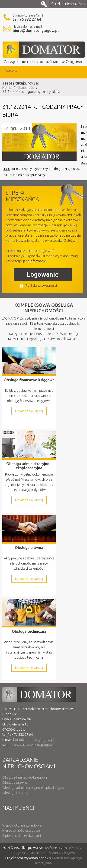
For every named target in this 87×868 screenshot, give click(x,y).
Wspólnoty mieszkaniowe (22, 825)
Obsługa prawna (15, 782)
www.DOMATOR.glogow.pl (35, 745)
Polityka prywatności (41, 285)
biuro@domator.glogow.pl (36, 31)
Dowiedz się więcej (29, 411)
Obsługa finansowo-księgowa (25, 777)
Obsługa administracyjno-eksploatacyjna (33, 788)
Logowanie (43, 274)
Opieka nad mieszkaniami (22, 836)
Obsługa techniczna (17, 793)
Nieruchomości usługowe (21, 830)
